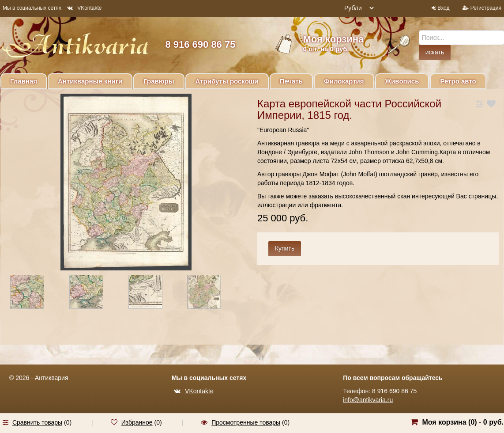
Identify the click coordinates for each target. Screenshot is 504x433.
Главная (24, 81)
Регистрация (486, 8)
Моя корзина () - (463, 422)
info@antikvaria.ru (368, 400)
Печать (291, 81)
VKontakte (84, 8)
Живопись (402, 81)
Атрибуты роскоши (227, 81)
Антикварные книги (90, 81)
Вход (443, 8)
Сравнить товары (37, 422)
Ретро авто (458, 81)
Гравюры (159, 81)
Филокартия (344, 81)
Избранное (137, 422)
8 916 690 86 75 (200, 44)
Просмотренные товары (246, 422)
